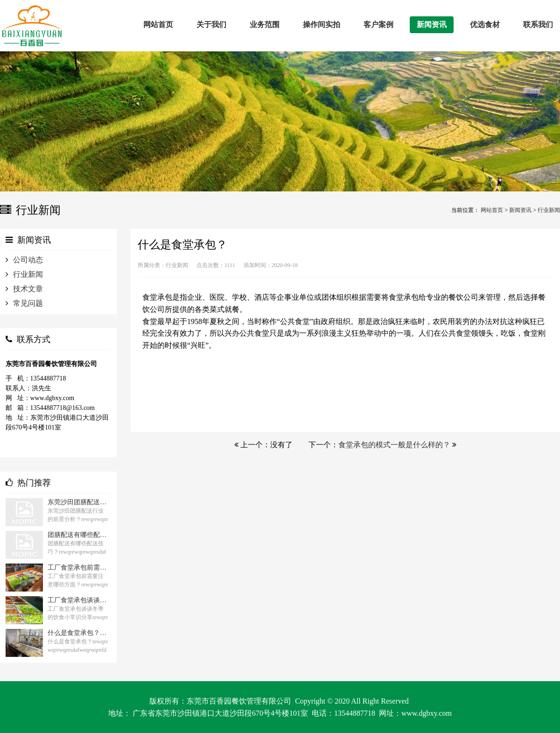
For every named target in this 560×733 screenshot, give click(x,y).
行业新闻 (549, 210)
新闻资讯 (520, 210)
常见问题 (28, 303)
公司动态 (28, 260)
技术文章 (28, 289)
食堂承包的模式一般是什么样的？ (394, 445)
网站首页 (492, 210)
